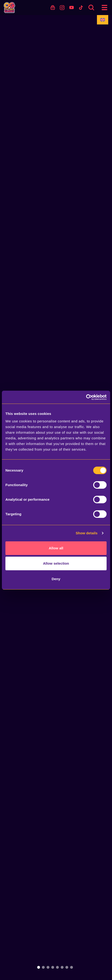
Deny (56, 579)
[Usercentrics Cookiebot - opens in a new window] (86, 397)
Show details (87, 533)
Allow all (56, 548)
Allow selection (56, 563)
